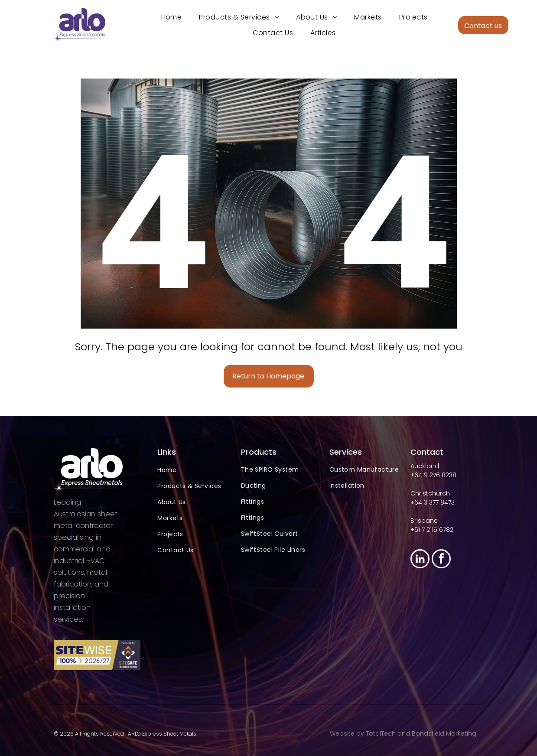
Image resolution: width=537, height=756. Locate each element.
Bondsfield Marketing (444, 733)
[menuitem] (172, 17)
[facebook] (441, 560)
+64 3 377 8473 (433, 502)
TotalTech (381, 733)
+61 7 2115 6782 (432, 530)
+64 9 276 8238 (433, 475)
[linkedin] (420, 560)
